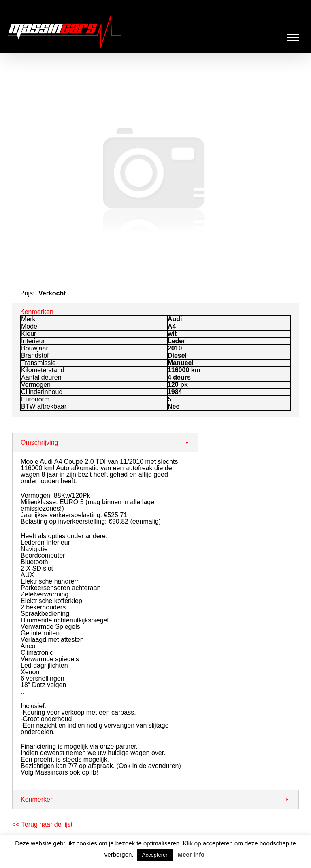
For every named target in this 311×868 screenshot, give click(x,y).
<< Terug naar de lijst (42, 824)
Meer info (191, 854)
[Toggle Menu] (293, 38)
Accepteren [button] (155, 855)
